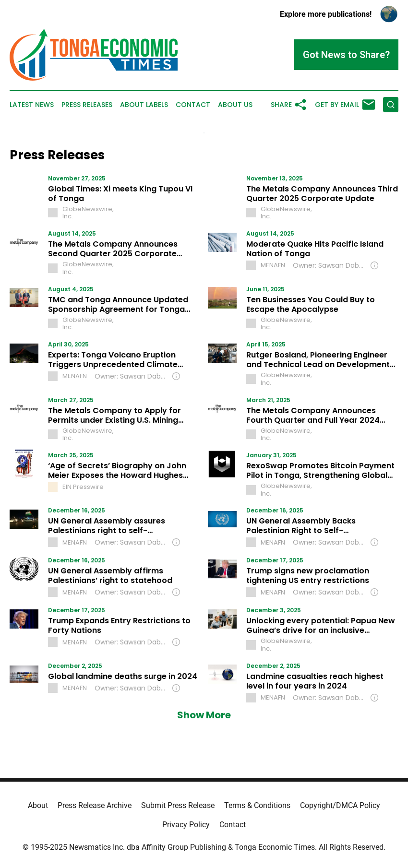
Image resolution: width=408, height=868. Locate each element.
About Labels (144, 105)
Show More (204, 715)
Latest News (32, 105)
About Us (235, 105)
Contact (193, 105)
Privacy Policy (186, 825)
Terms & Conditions (257, 805)
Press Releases (87, 105)
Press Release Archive (95, 805)
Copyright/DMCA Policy (340, 805)
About (38, 805)
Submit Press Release (178, 805)
